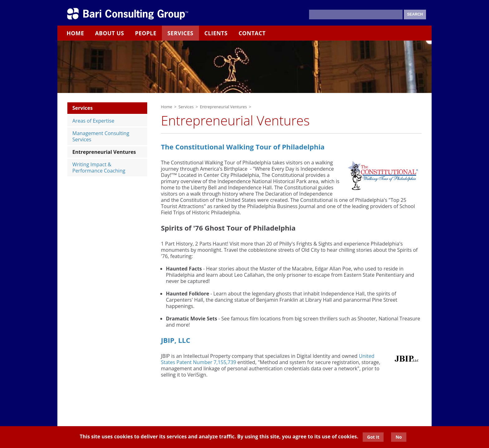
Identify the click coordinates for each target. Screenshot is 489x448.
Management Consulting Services (101, 136)
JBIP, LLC (176, 340)
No (399, 437)
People (146, 33)
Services (180, 33)
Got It (373, 437)
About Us (110, 33)
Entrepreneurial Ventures (104, 152)
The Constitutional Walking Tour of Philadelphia (243, 147)
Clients (216, 33)
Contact (252, 33)
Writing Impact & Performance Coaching (99, 168)
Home (75, 33)
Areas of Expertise (93, 121)
